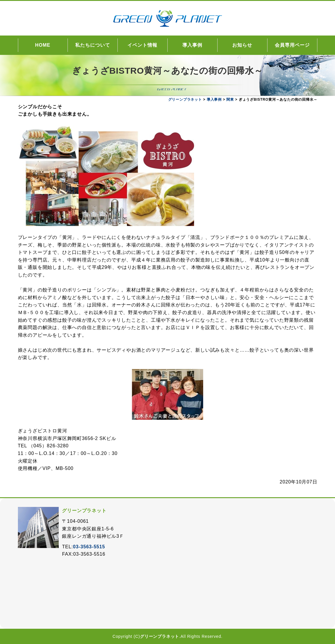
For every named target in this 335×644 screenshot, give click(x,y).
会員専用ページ (292, 45)
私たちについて (93, 45)
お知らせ (242, 45)
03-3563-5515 (89, 547)
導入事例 (192, 45)
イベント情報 (142, 45)
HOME (43, 45)
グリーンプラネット (160, 636)
